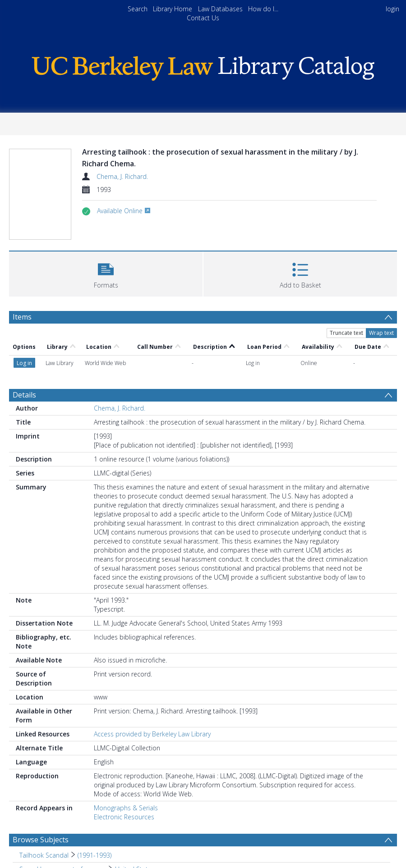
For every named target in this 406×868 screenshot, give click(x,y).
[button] (106, 273)
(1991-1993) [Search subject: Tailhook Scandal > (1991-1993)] (95, 855)
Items (22, 317)
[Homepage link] (203, 66)
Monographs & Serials (126, 808)
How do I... (263, 9)
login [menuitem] (392, 9)
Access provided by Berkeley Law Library (152, 734)
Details (24, 395)
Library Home (173, 9)
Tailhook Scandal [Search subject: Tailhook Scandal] (44, 855)
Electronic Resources (124, 817)
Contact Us (203, 18)
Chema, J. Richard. (122, 176)
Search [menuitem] (138, 9)
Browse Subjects (41, 840)
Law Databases (220, 9)
